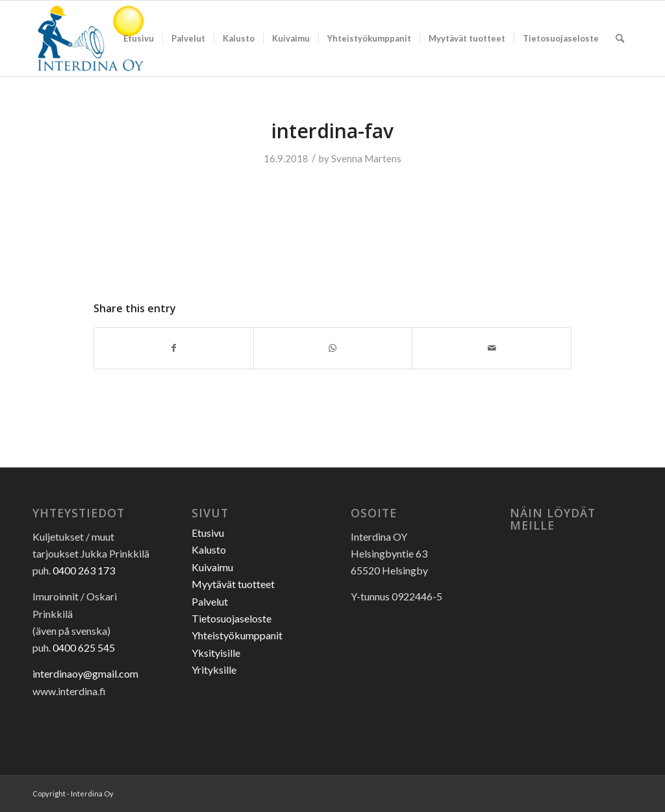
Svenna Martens (366, 158)
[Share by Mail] (492, 348)
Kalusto (209, 549)
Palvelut (210, 601)
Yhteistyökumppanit (237, 635)
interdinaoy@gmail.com (85, 673)
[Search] (620, 38)
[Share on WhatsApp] (333, 348)
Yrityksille (214, 670)
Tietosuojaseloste (232, 618)
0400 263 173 (84, 570)
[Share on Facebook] (174, 348)
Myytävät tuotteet (233, 584)
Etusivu (208, 533)
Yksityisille (216, 653)
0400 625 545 (84, 647)
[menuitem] (139, 38)
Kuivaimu (212, 567)
